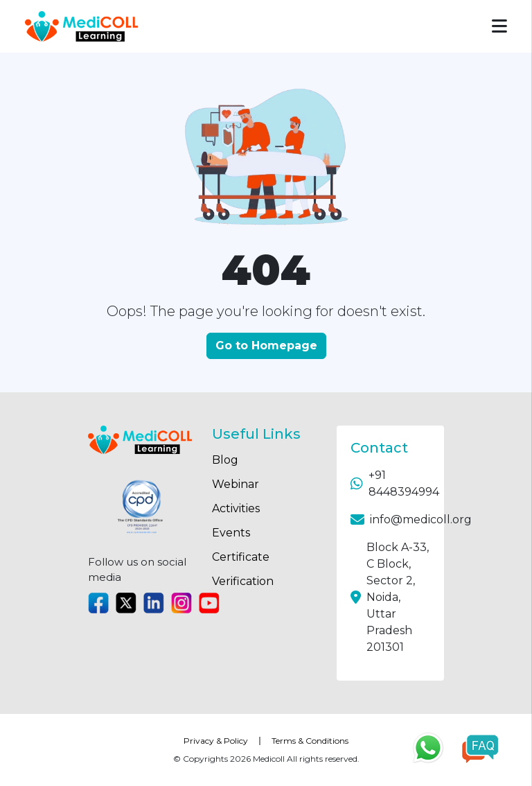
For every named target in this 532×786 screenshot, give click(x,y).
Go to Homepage (266, 346)
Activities (236, 508)
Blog (225, 460)
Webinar (236, 484)
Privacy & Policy (216, 741)
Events (231, 533)
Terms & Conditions (310, 741)
